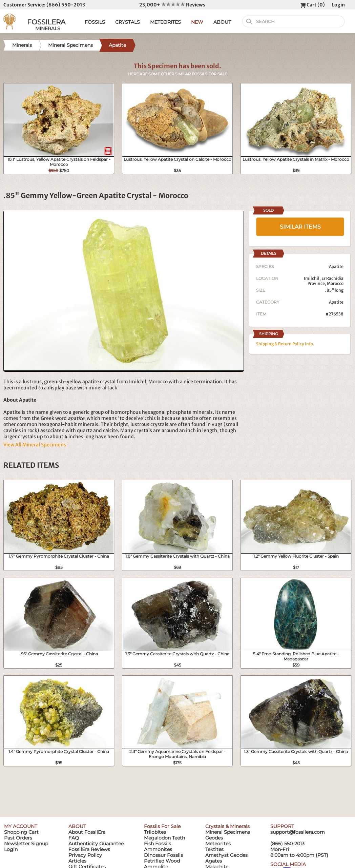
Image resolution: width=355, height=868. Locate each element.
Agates (214, 861)
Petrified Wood (162, 861)
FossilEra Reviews (89, 849)
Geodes (214, 838)
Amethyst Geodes (226, 855)
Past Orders (18, 838)
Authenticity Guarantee (96, 844)
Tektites (214, 849)
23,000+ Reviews (172, 5)
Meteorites (218, 844)
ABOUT (222, 22)
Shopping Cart (21, 832)
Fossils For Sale (162, 826)
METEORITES (165, 22)
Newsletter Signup (26, 844)
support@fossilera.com (298, 832)
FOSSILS (95, 22)
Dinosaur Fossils (163, 855)
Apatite (336, 302)
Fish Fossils (158, 844)
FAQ (74, 838)
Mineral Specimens (228, 832)
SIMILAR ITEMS (300, 227)
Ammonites (158, 849)
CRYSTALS (128, 22)
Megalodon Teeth (164, 838)
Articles (77, 861)
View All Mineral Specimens (35, 445)
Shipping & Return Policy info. (285, 344)
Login (338, 5)
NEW (197, 22)
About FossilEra (87, 832)
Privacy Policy (85, 855)
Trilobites (155, 832)
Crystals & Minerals (227, 826)
